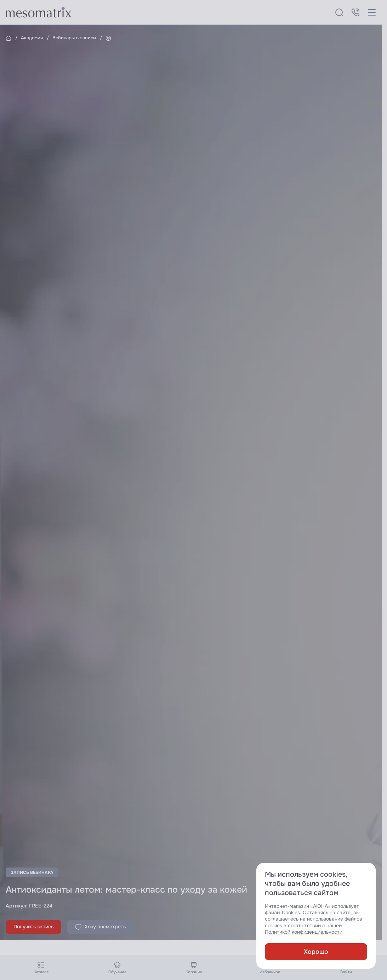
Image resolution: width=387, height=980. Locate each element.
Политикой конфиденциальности (304, 932)
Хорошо (316, 952)
